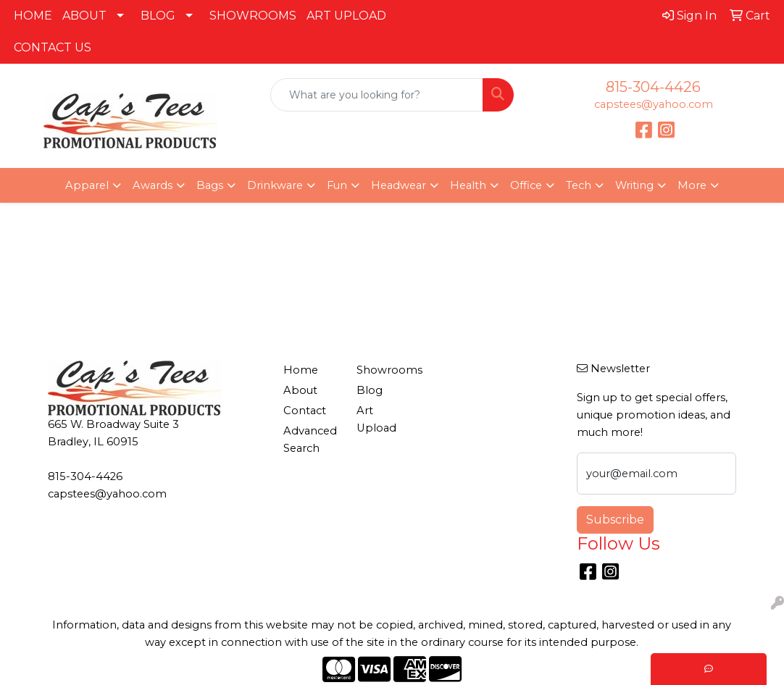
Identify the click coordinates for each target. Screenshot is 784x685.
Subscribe (615, 520)
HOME (33, 16)
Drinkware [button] (275, 185)
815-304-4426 (653, 87)
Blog (370, 390)
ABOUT (84, 16)
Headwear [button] (399, 185)
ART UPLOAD (346, 16)
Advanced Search (310, 440)
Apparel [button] (87, 185)
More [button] (692, 185)
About (300, 390)
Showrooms (384, 370)
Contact (305, 411)
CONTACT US (53, 47)
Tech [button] (579, 185)
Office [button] (526, 185)
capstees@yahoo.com (654, 104)
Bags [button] (210, 185)
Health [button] (468, 185)
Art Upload (376, 419)
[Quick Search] (377, 95)
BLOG (158, 16)
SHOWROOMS (253, 16)
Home (301, 370)
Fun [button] (337, 185)
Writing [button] (634, 185)
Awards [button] (153, 185)
